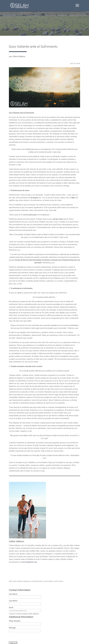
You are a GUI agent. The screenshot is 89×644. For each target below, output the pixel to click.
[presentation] (27, 637)
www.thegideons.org (29, 562)
